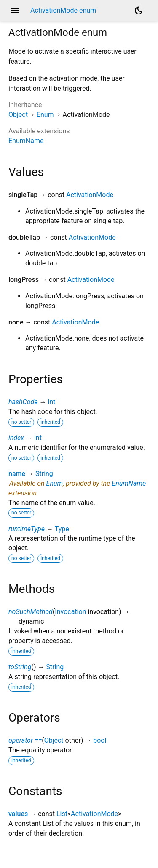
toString (20, 667)
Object (18, 115)
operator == (25, 740)
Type (62, 529)
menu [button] (15, 11)
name (17, 474)
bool (100, 740)
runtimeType (27, 529)
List (62, 814)
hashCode (23, 402)
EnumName (26, 141)
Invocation (70, 612)
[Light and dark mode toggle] (139, 11)
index (16, 438)
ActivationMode (90, 195)
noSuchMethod (31, 612)
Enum (45, 115)
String (44, 474)
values (18, 814)
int (51, 402)
